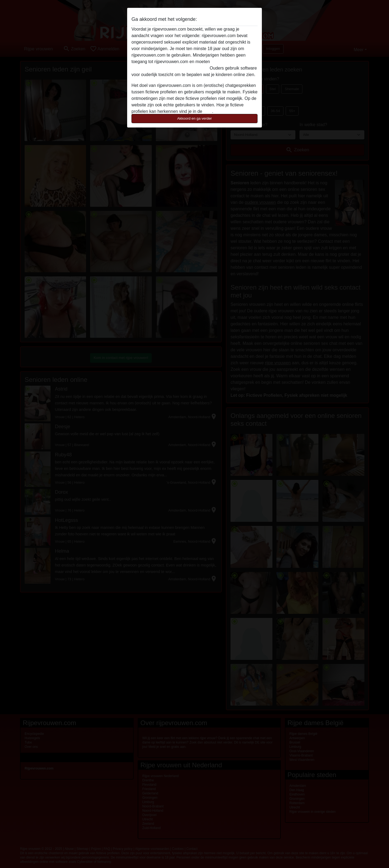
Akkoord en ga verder (194, 118)
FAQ (208, 111)
